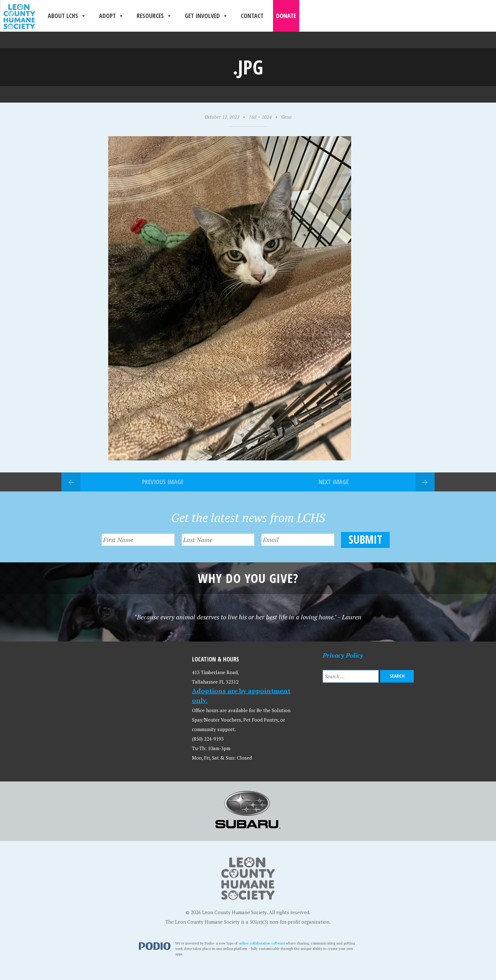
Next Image (334, 482)
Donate (286, 16)
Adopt (112, 16)
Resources (154, 16)
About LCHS (67, 16)
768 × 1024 (260, 117)
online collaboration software (262, 943)
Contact (252, 16)
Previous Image (163, 482)
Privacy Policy (343, 655)
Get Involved (206, 16)
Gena (286, 117)
